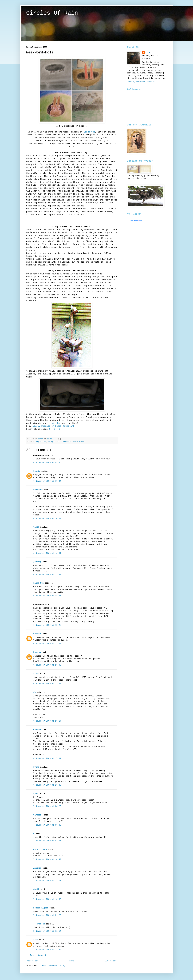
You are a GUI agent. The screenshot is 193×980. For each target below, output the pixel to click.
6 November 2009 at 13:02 (47, 644)
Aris (36, 940)
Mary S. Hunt (40, 850)
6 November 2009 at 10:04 (47, 481)
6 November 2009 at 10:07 (47, 519)
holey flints (54, 442)
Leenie (37, 471)
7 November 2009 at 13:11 (47, 881)
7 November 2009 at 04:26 (47, 806)
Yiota (36, 527)
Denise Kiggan (41, 908)
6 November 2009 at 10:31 (47, 553)
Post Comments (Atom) (54, 966)
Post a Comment (38, 955)
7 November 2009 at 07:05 (47, 841)
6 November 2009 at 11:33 (47, 575)
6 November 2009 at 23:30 (47, 785)
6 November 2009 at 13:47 (47, 684)
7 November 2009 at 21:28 (47, 915)
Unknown (37, 634)
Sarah (148, 53)
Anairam (37, 868)
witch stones (79, 442)
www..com (136, 221)
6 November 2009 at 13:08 (47, 665)
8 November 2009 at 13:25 (47, 950)
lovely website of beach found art (53, 426)
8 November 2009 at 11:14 (47, 931)
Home (72, 961)
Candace (37, 730)
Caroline (38, 815)
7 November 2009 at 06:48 (47, 825)
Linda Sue (89, 132)
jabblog (37, 562)
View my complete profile (141, 82)
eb (35, 692)
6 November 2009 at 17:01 (47, 759)
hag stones (41, 442)
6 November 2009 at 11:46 (47, 596)
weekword (67, 442)
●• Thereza (39, 924)
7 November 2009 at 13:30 (47, 899)
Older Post (111, 961)
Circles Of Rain (52, 13)
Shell (36, 889)
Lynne (36, 767)
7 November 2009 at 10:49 (47, 860)
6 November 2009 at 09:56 (47, 463)
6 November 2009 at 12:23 (47, 625)
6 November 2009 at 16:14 (47, 721)
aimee (36, 674)
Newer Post (33, 961)
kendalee (38, 490)
